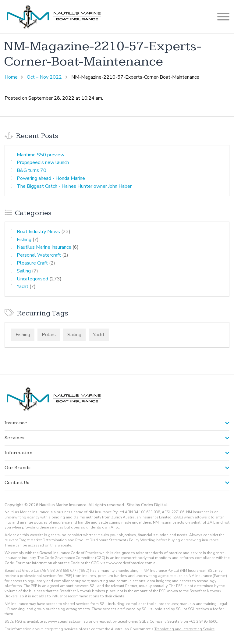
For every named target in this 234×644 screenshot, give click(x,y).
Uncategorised (32, 279)
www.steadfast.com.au (68, 621)
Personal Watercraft (39, 255)
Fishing (24, 240)
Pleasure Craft (32, 263)
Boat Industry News (38, 232)
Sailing (24, 271)
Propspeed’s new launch (43, 162)
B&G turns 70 (32, 170)
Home (11, 77)
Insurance (16, 423)
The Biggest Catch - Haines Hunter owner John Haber (74, 186)
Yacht (23, 286)
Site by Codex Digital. (147, 505)
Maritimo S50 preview (41, 155)
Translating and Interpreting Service (184, 629)
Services (14, 438)
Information (18, 453)
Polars (49, 335)
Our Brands (18, 468)
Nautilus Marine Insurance (44, 247)
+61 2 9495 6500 (203, 621)
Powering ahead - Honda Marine (51, 178)
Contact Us (17, 483)
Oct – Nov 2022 (44, 77)
